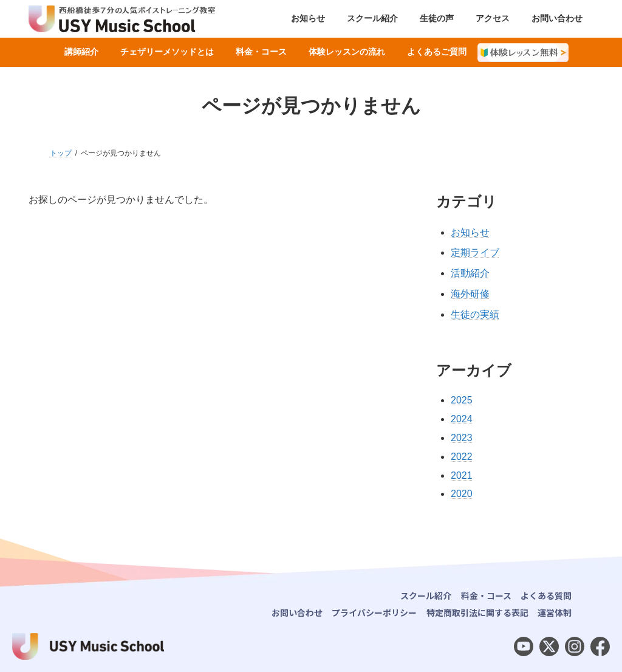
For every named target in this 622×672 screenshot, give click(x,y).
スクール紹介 (426, 595)
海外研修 (470, 294)
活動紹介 (470, 273)
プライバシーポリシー (374, 612)
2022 (462, 457)
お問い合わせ (297, 612)
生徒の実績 (475, 314)
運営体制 (555, 612)
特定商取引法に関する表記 (477, 612)
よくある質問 (546, 595)
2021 (462, 475)
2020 (462, 494)
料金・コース (486, 595)
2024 (462, 419)
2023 (462, 438)
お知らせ (470, 232)
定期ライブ (475, 252)
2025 (462, 400)
